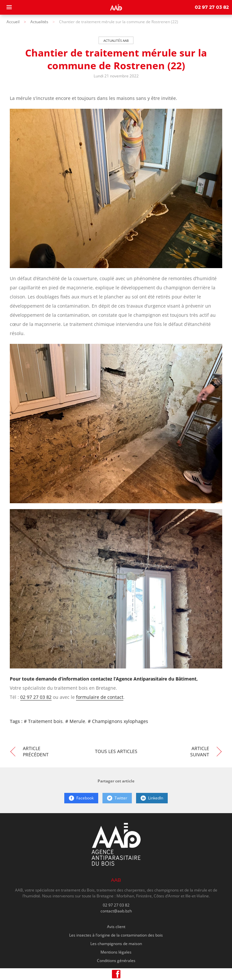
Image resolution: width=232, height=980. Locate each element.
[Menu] (9, 7)
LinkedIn (152, 798)
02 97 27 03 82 (212, 8)
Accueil (13, 22)
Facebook (81, 798)
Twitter (117, 798)
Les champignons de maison (116, 944)
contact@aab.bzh (116, 911)
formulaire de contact (100, 697)
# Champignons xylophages (118, 721)
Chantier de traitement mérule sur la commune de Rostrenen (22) (119, 22)
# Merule (75, 721)
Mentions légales (116, 952)
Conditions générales (116, 961)
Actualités (39, 22)
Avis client (116, 927)
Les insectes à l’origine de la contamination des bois (116, 935)
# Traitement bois (43, 721)
